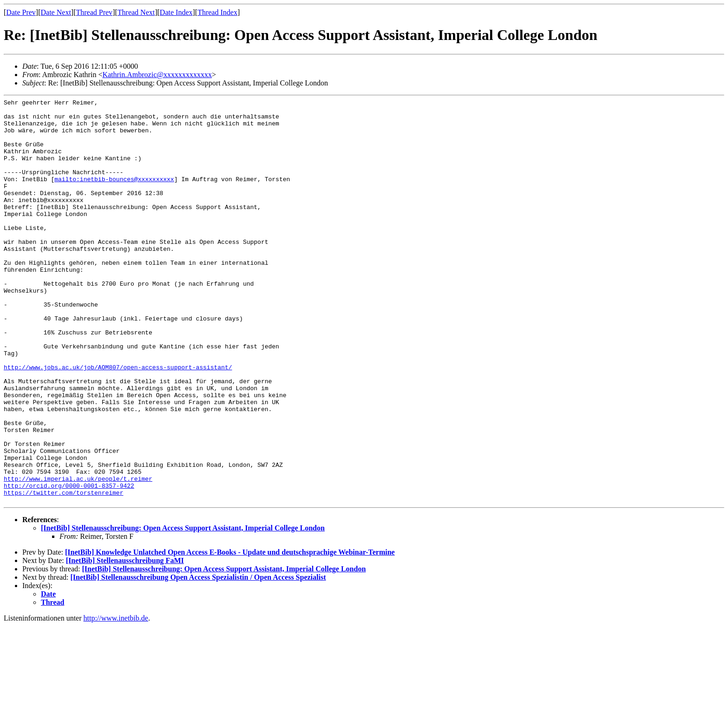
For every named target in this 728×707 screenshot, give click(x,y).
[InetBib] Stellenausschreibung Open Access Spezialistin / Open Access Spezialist (198, 658)
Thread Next (136, 12)
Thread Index (217, 12)
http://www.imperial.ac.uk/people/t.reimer (78, 555)
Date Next (56, 12)
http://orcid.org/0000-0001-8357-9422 (69, 563)
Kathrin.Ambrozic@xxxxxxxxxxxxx (157, 75)
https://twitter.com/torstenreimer (63, 572)
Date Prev (21, 12)
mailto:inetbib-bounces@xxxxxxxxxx (114, 196)
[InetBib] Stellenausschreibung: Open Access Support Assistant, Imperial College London (183, 609)
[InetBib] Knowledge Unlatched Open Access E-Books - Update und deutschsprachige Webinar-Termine (230, 633)
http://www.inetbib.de (116, 699)
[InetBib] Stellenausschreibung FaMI (125, 641)
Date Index (176, 12)
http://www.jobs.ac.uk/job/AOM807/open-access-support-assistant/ (118, 421)
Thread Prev (94, 12)
